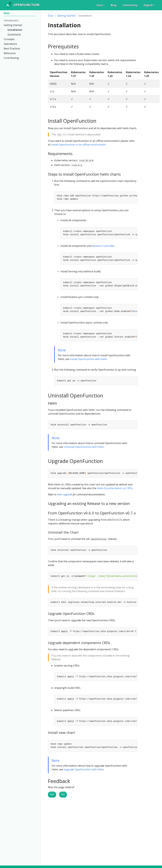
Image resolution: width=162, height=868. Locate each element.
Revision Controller (103, 246)
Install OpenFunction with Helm (88, 359)
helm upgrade (65, 494)
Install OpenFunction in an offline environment (78, 145)
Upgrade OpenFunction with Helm (84, 769)
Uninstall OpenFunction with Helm (84, 447)
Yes (52, 795)
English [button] (148, 5)
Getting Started (66, 16)
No (63, 795)
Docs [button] (100, 5)
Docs (51, 16)
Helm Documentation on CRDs (115, 488)
